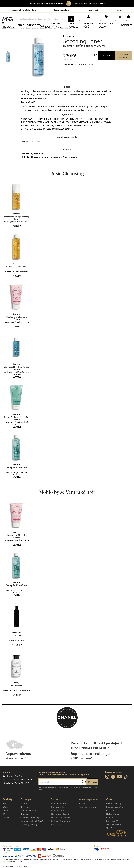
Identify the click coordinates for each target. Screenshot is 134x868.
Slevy (38, 30)
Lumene (69, 45)
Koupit (106, 65)
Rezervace (25, 816)
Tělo (5, 823)
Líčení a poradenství (63, 10)
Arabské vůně (88, 29)
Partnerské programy (61, 830)
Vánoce (46, 29)
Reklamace (25, 823)
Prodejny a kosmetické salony (23, 10)
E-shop (6, 781)
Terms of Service (94, 796)
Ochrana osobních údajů (32, 830)
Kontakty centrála (114, 816)
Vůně (5, 816)
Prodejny (83, 812)
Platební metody (28, 819)
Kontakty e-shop (114, 812)
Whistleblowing (113, 833)
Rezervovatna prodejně (124, 65)
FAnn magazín (58, 819)
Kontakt (120, 10)
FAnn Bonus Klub (59, 812)
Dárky (31, 30)
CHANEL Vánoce (56, 29)
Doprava (24, 812)
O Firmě (110, 819)
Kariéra (110, 826)
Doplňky (7, 826)
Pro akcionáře (113, 830)
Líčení (5, 819)
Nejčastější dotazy (29, 833)
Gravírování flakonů (60, 823)
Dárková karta (58, 816)
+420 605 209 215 (14, 785)
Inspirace (126, 30)
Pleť (5, 812)
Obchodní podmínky (30, 826)
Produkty (8, 31)
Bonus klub (94, 10)
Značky (22, 30)
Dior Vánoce (74, 29)
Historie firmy (113, 823)
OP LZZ (110, 837)
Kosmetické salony (106, 29)
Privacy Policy (80, 796)
